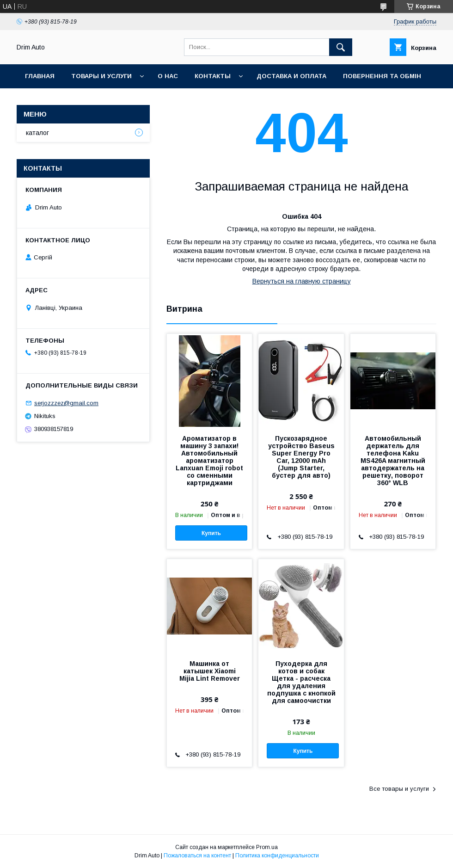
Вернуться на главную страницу (302, 281)
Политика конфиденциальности (277, 856)
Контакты (213, 76)
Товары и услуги (101, 76)
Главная (40, 76)
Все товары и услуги (399, 789)
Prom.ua (267, 847)
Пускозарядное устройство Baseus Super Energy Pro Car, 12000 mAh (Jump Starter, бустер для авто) (301, 457)
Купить (211, 533)
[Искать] (341, 47)
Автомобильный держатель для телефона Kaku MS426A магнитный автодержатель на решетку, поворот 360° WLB (393, 461)
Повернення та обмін (382, 76)
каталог (37, 133)
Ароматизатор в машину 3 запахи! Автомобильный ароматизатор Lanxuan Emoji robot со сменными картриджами (209, 461)
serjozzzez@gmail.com (66, 403)
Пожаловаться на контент (197, 856)
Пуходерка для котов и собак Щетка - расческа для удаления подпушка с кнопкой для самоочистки (301, 682)
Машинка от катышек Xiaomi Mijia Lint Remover (210, 671)
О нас (168, 76)
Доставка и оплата (291, 76)
